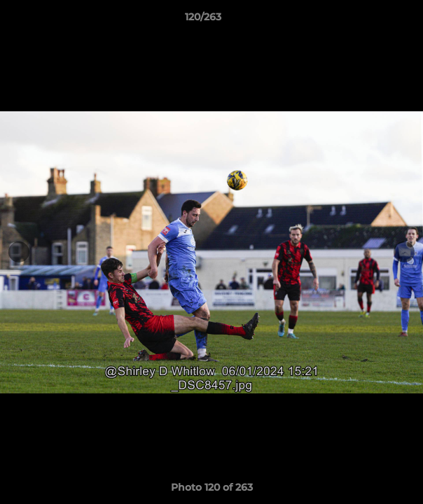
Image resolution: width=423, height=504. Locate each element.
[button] (373, 20)
